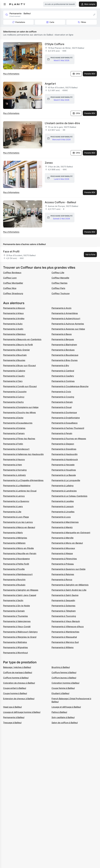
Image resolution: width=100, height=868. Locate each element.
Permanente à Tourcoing (64, 616)
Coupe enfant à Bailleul (15, 688)
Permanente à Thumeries (15, 616)
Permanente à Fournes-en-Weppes (69, 439)
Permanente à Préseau (63, 564)
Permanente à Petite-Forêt (16, 564)
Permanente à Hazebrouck (65, 459)
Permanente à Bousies (14, 360)
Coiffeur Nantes (60, 283)
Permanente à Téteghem (64, 611)
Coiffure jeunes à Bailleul (64, 678)
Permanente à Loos (61, 517)
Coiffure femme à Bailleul (64, 672)
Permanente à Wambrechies (65, 632)
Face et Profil (11, 252)
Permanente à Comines (63, 381)
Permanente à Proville (14, 569)
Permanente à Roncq (62, 580)
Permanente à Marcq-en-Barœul (19, 527)
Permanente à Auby (13, 324)
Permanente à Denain (62, 402)
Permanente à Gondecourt (16, 449)
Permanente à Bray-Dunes (65, 360)
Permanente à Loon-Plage (16, 517)
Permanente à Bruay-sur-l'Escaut (19, 365)
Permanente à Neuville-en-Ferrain (20, 553)
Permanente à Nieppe (62, 553)
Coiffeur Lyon (10, 278)
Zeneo (49, 163)
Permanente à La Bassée (64, 475)
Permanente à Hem (12, 465)
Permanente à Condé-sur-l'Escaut (20, 386)
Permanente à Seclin (13, 600)
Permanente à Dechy (13, 402)
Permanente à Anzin (62, 308)
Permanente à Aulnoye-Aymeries (68, 324)
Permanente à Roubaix (14, 585)
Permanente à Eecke (13, 418)
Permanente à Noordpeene (16, 559)
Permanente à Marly (13, 533)
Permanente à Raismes (63, 574)
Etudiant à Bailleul (60, 693)
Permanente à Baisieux (14, 334)
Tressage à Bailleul (12, 723)
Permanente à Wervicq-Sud (65, 642)
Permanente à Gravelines (64, 449)
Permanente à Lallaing (63, 486)
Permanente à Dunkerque (64, 412)
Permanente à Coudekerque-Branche (70, 386)
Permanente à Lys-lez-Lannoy (18, 522)
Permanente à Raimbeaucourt (18, 574)
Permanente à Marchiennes (65, 522)
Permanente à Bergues (63, 339)
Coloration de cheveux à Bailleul (19, 683)
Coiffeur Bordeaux (12, 273)
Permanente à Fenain (62, 433)
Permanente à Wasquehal (64, 637)
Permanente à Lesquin (63, 506)
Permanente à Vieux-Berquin (66, 621)
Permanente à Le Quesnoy (16, 501)
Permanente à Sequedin (63, 600)
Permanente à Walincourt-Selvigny (20, 632)
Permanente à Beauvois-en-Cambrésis (22, 339)
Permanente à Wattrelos (15, 642)
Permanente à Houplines (64, 470)
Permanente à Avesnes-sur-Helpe (68, 329)
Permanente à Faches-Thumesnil (68, 428)
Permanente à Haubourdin (65, 454)
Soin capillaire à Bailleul (63, 717)
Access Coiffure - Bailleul (60, 202)
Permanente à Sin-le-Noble (16, 606)
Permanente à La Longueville (66, 480)
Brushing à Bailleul (61, 667)
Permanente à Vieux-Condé (17, 627)
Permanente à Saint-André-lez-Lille (69, 590)
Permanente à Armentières (65, 313)
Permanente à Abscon (14, 308)
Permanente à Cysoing (63, 397)
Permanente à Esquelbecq (65, 423)
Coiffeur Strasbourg (13, 293)
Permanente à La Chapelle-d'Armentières (23, 480)
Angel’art (50, 84)
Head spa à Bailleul (12, 707)
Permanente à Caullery (63, 376)
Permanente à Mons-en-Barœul (67, 543)
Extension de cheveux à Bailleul (19, 699)
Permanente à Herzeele (63, 465)
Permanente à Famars (14, 433)
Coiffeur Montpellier (13, 283)
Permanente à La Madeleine (17, 486)
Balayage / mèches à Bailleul (17, 667)
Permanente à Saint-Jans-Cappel (20, 595)
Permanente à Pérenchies (64, 559)
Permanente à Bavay (62, 334)
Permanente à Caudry (14, 376)
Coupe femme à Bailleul (63, 688)
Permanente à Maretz (62, 527)
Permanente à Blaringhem (64, 345)
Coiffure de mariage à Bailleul (18, 672)
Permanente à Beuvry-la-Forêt (18, 345)
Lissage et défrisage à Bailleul (66, 707)
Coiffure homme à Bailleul (16, 678)
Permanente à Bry (60, 365)
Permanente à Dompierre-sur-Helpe (21, 407)
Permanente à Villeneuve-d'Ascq (68, 627)
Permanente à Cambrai (63, 371)
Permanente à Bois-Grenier (16, 350)
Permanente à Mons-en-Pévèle (18, 548)
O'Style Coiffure (55, 44)
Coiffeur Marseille (60, 278)
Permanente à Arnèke (14, 318)
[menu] (5, 4)
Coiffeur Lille (58, 273)
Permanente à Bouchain (15, 355)
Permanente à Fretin (13, 444)
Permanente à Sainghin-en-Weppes (21, 590)
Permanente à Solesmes (63, 606)
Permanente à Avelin (13, 329)
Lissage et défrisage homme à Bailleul (22, 712)
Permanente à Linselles (63, 512)
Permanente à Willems (63, 647)
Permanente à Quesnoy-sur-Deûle (68, 569)
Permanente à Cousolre (15, 392)
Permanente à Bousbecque (65, 355)
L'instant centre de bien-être (62, 123)
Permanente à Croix (61, 392)
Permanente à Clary (13, 381)
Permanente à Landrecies (64, 491)
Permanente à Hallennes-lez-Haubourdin (23, 454)
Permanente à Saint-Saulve (65, 595)
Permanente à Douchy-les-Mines (19, 412)
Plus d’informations (11, 74)
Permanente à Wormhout (15, 653)
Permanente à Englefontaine (66, 418)
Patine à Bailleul (59, 712)
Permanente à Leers (13, 506)
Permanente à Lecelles (63, 501)
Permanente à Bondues (63, 350)
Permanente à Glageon (63, 444)
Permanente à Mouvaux (63, 548)
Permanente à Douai (62, 407)
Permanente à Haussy (14, 459)
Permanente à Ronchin (14, 580)
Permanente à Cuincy (14, 397)
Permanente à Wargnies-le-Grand (20, 637)
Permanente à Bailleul (14, 717)
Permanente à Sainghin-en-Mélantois (70, 585)
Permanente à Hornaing (15, 470)
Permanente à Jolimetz (14, 475)
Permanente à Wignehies (15, 647)
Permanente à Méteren (14, 543)
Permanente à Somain (14, 611)
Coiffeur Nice (10, 288)
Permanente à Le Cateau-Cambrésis (69, 496)
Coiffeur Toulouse (61, 293)
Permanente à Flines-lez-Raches (19, 439)
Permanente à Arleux (13, 313)
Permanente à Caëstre (14, 371)
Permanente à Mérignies (15, 538)
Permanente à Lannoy (14, 496)
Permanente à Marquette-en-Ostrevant (71, 533)
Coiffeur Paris (58, 288)
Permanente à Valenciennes (17, 621)
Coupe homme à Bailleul (15, 693)
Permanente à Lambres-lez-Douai (20, 491)
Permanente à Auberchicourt (66, 318)
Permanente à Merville (63, 538)
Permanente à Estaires (14, 428)
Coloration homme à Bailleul (65, 683)
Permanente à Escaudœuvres (18, 423)
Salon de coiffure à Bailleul (65, 723)
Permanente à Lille (12, 512)
